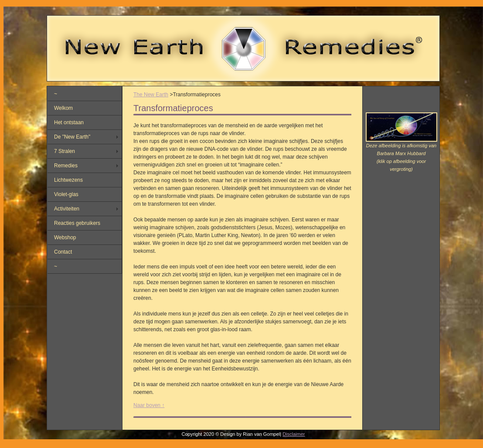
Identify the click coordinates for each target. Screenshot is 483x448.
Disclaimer (294, 434)
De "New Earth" (72, 137)
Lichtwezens (68, 180)
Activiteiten (67, 209)
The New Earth (151, 95)
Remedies (66, 166)
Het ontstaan (69, 122)
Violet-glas (66, 194)
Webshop (65, 238)
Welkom (63, 108)
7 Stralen (65, 151)
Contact (63, 252)
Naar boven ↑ (149, 405)
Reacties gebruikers (77, 223)
